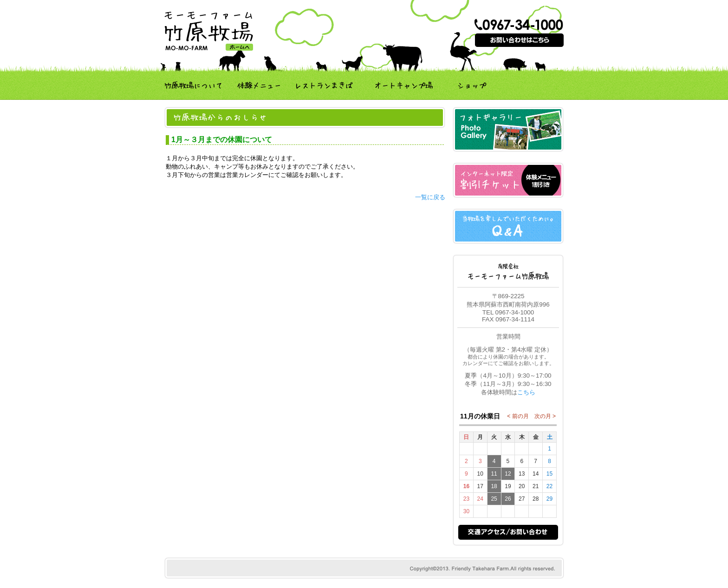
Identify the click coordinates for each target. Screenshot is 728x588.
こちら (526, 392)
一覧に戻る (430, 197)
